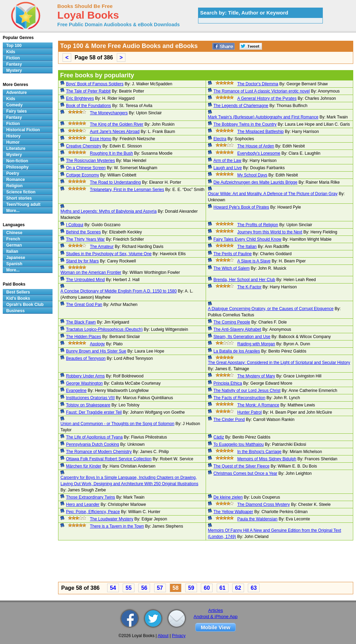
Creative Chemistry (84, 146)
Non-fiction (17, 161)
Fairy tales (16, 111)
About (163, 636)
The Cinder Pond (229, 420)
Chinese (14, 233)
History (13, 136)
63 (254, 588)
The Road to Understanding (115, 182)
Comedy (14, 105)
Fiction (13, 58)
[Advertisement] (206, 562)
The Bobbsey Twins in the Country (245, 124)
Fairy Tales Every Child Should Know (248, 239)
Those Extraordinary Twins (91, 497)
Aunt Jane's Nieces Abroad (115, 132)
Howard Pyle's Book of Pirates (241, 207)
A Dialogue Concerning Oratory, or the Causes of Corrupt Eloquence (271, 309)
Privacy (179, 636)
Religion (14, 186)
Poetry (13, 173)
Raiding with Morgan (256, 344)
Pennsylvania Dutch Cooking (92, 444)
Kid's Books (18, 298)
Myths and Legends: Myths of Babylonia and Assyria (109, 211)
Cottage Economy (82, 175)
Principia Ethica (228, 383)
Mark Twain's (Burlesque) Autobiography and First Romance (263, 117)
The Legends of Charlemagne (241, 106)
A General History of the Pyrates (267, 98)
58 (176, 588)
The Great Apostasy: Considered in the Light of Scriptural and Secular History (279, 363)
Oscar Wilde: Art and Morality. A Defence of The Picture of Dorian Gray (273, 194)
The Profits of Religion (258, 225)
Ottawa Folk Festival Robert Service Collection (109, 459)
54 (113, 588)
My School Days (252, 175)
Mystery (14, 70)
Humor (13, 142)
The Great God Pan (84, 305)
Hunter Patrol (250, 412)
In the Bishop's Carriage (260, 452)
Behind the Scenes (83, 232)
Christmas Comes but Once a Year (246, 473)
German (14, 245)
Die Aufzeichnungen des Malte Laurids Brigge (256, 182)
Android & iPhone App (216, 617)
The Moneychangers (109, 113)
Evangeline (76, 391)
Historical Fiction (23, 130)
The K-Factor (250, 287)
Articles (216, 610)
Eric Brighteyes (80, 98)
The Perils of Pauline (233, 254)
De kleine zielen (228, 497)
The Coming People (232, 322)
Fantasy (14, 64)
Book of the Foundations (88, 106)
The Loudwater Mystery (111, 519)
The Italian (247, 247)
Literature (16, 148)
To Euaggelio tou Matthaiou (239, 444)
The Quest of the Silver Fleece (242, 466)
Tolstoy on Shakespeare (88, 405)
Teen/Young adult (23, 204)
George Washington (84, 383)
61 (223, 588)
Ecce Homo (101, 139)
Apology (97, 344)
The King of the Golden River (117, 124)
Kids (11, 52)
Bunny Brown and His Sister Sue (96, 351)
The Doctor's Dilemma (258, 84)
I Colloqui (75, 225)
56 (144, 588)
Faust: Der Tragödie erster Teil (94, 412)
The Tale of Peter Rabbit (88, 91)
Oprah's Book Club (25, 305)
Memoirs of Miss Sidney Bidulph (267, 459)
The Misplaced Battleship (261, 132)
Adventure (16, 93)
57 (160, 588)
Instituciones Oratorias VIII (90, 398)
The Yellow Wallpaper (233, 512)
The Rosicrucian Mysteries (90, 161)
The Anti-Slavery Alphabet (237, 329)
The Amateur (102, 247)
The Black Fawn (81, 322)
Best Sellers (18, 292)
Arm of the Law (228, 161)
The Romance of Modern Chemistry (99, 452)
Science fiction (21, 192)
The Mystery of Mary (256, 376)
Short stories (19, 198)
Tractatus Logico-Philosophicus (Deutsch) (104, 329)
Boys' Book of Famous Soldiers (95, 84)
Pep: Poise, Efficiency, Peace (93, 512)
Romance (16, 180)
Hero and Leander (83, 504)
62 (238, 588)
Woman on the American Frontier (91, 272)
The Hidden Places (83, 337)
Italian (12, 251)
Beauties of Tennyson (86, 358)
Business (15, 311)
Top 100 (14, 46)
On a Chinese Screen (86, 168)
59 (191, 588)
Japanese (16, 258)
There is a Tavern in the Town (117, 526)
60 (207, 588)
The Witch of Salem (232, 268)
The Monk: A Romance (258, 405)
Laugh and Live (228, 168)
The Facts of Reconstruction (240, 398)
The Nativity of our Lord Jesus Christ (247, 391)
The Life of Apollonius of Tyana (94, 437)
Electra (220, 139)
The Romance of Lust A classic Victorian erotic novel (262, 91)
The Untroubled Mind (85, 280)
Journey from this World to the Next (270, 232)
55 (129, 588)
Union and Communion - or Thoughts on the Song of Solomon (117, 424)
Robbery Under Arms (85, 376)
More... (13, 211)
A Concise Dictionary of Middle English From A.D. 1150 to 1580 (119, 291)
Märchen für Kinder (84, 466)
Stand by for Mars (82, 261)
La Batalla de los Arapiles (237, 351)
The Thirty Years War (85, 239)
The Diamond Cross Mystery (264, 504)
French (13, 239)
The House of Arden (256, 146)
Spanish (14, 264)
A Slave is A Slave (254, 261)
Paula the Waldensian (257, 519)
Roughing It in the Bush (111, 153)
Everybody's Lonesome (259, 153)
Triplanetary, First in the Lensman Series (127, 190)
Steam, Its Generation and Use (242, 337)
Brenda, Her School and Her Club (245, 280)
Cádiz (219, 437)
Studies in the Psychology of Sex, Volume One (109, 254)
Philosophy (17, 167)
